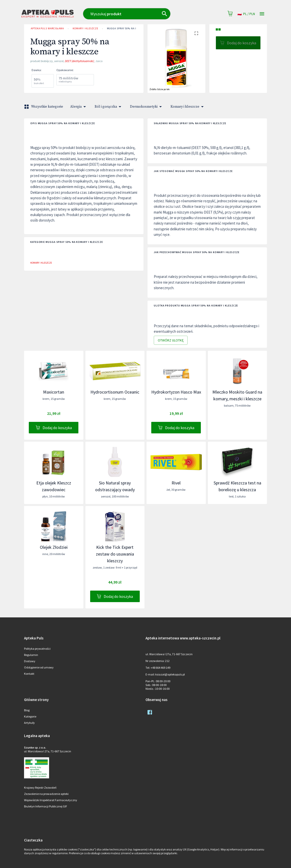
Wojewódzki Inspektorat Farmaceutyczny (51, 800)
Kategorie (30, 716)
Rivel (176, 483)
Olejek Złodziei (54, 547)
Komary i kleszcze (85, 29)
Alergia (79, 107)
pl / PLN (246, 14)
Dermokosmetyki (147, 107)
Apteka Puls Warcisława (47, 29)
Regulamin (31, 655)
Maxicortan (54, 392)
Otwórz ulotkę (171, 340)
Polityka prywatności (37, 649)
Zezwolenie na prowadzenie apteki (46, 794)
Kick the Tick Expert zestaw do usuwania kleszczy (115, 554)
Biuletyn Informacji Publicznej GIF (46, 806)
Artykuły (29, 723)
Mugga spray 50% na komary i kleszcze (134, 29)
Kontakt (29, 674)
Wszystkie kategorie (44, 107)
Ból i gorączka (109, 107)
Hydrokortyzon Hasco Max (176, 392)
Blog (27, 710)
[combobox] (136, 14)
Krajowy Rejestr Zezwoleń (40, 788)
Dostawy (30, 661)
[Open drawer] (262, 14)
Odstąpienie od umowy (39, 667)
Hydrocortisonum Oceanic (115, 392)
